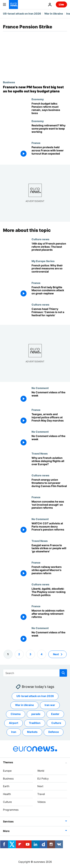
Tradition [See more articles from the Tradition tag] (35, 723)
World (41, 771)
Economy (38, 99)
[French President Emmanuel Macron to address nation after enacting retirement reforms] (49, 616)
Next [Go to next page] (56, 654)
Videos (41, 802)
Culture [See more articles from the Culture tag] (56, 723)
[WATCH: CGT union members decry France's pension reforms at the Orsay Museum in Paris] (49, 528)
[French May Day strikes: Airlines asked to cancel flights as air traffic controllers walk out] (49, 463)
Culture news (40, 239)
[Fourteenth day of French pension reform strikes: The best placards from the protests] (49, 249)
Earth (6, 786)
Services (8, 821)
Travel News (40, 453)
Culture (7, 802)
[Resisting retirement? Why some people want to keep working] (49, 130)
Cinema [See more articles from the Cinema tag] (16, 714)
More (6, 831)
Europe (7, 771)
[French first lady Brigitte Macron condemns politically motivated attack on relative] (49, 292)
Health (7, 794)
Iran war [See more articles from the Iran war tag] (50, 705)
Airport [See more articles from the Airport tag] (14, 723)
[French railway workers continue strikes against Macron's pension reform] (49, 572)
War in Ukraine (54, 14)
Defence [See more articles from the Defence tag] (54, 732)
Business (9, 82)
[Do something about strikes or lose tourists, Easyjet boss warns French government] (49, 550)
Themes (8, 762)
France (36, 143)
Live (61, 4)
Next (40, 786)
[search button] (63, 673)
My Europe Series (43, 261)
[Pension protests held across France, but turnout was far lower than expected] (49, 152)
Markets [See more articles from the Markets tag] (32, 732)
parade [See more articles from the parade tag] (36, 714)
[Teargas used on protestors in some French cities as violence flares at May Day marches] (49, 419)
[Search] (35, 673)
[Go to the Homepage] (13, 4)
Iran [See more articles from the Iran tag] (14, 732)
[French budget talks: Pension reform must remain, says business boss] (49, 109)
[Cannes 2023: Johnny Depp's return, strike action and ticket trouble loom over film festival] (49, 314)
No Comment (40, 388)
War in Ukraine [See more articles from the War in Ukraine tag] (24, 705)
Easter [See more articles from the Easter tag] (55, 714)
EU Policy (43, 778)
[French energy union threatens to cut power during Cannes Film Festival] (49, 485)
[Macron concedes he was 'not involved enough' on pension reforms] (49, 507)
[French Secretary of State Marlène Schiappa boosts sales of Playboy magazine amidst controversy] (49, 594)
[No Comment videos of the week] (49, 397)
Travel (41, 794)
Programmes (11, 810)
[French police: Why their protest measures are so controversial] (49, 270)
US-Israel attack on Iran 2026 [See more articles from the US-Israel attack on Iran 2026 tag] (35, 696)
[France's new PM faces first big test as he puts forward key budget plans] (35, 89)
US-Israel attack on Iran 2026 (22, 14)
